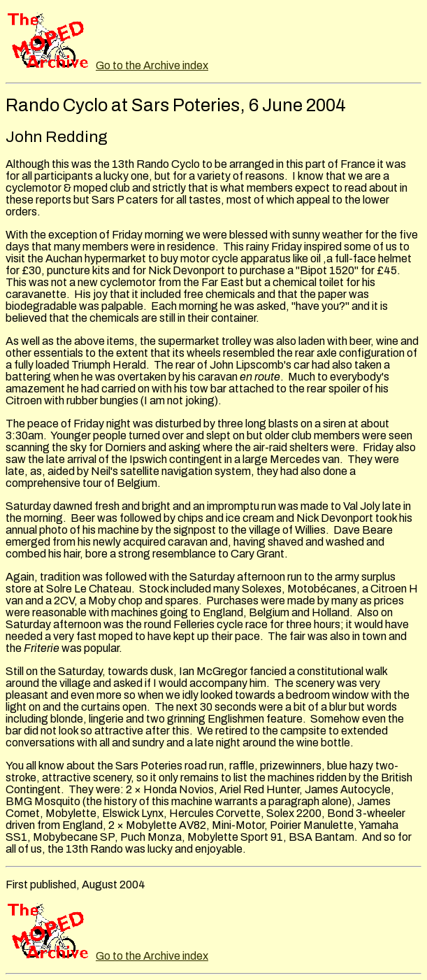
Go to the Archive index (152, 65)
